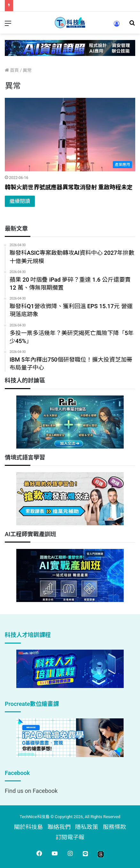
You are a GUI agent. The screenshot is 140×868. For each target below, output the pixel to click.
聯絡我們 (59, 827)
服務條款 (114, 827)
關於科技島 (28, 827)
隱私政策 (87, 827)
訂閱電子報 (70, 837)
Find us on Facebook (31, 791)
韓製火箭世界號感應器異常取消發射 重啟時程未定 (69, 187)
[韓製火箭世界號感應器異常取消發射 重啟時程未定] (70, 135)
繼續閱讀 (20, 201)
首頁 (12, 70)
